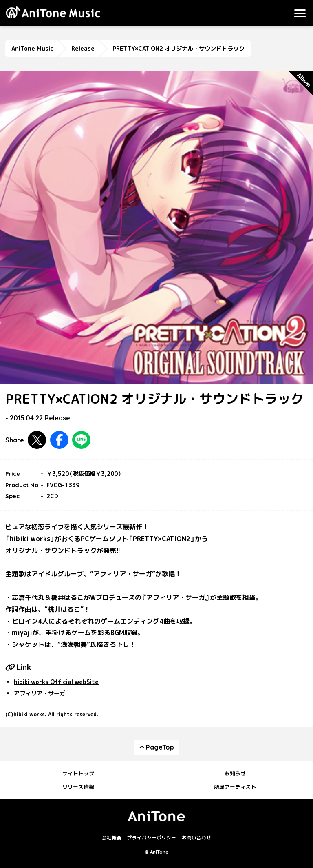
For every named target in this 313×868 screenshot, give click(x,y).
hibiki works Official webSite (56, 682)
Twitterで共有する (37, 440)
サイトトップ (78, 773)
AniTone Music (32, 49)
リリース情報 (78, 787)
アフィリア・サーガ (40, 693)
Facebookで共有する (59, 440)
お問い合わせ (196, 838)
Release (83, 49)
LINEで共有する (81, 440)
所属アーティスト (235, 787)
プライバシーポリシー (152, 838)
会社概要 (112, 838)
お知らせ (235, 773)
